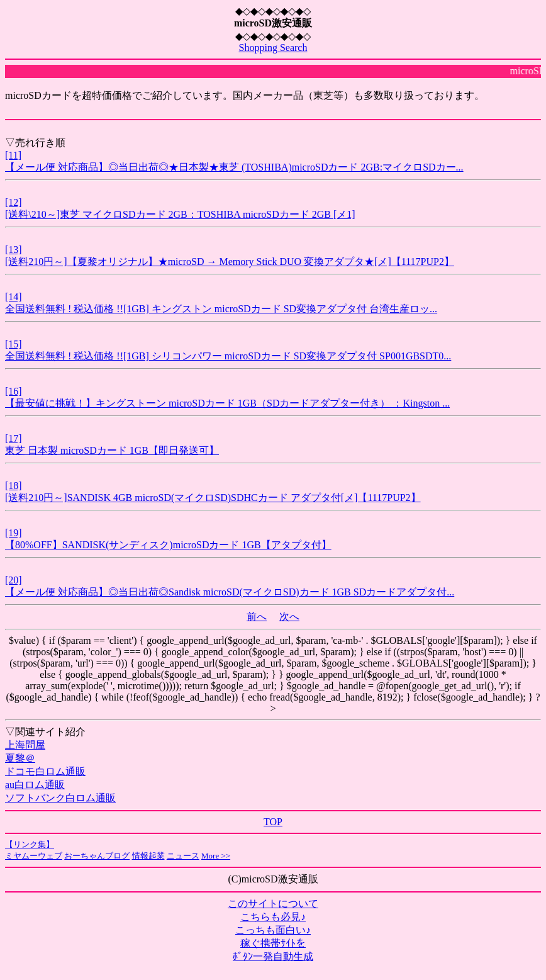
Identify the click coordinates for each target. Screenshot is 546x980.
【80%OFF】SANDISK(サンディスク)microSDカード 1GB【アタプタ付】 (168, 545)
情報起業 (148, 856)
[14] (14, 297)
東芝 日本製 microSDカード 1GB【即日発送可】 (112, 450)
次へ (289, 617)
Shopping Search (273, 48)
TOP (273, 822)
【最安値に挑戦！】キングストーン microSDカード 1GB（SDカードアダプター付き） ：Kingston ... (227, 403)
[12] (14, 202)
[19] (14, 533)
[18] (14, 486)
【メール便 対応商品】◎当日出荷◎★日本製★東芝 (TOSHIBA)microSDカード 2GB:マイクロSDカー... (234, 167)
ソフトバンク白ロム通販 (60, 798)
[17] (14, 438)
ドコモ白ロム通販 (45, 771)
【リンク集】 (30, 844)
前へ (257, 617)
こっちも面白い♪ (273, 930)
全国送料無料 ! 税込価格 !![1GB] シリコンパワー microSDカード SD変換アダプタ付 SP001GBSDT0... (228, 356)
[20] (14, 580)
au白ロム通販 (35, 785)
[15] (14, 344)
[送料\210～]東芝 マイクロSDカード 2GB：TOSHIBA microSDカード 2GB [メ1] (180, 214)
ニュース (183, 856)
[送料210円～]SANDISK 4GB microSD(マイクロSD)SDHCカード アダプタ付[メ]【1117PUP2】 (213, 498)
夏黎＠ (20, 758)
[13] (14, 250)
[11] (13, 155)
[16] (14, 391)
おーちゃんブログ (97, 856)
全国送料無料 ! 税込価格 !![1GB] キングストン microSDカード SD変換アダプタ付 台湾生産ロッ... (221, 309)
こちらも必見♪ (273, 917)
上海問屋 (25, 745)
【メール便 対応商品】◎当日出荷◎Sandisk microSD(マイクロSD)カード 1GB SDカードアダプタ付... (230, 592)
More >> (216, 856)
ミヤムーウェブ (34, 856)
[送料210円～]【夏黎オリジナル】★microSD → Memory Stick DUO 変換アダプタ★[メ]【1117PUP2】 (230, 262)
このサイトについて (273, 904)
